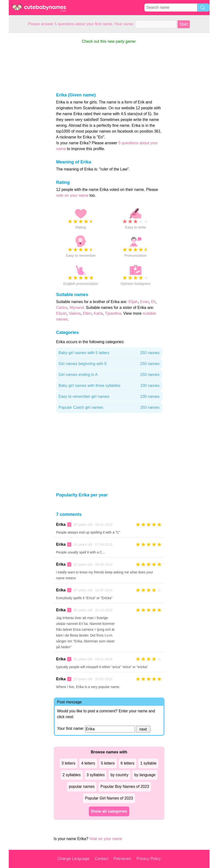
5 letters (108, 763)
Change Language (73, 859)
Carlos (62, 308)
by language (145, 775)
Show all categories (109, 811)
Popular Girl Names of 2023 (109, 798)
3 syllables (96, 775)
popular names (82, 787)
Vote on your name (106, 839)
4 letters (88, 763)
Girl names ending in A (109, 375)
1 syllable (148, 763)
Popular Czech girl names (109, 408)
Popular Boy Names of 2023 (125, 787)
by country (119, 775)
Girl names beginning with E (109, 364)
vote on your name (72, 195)
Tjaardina (113, 313)
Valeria (75, 313)
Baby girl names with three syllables (109, 386)
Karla (98, 313)
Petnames (122, 859)
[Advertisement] (28, 105)
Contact (101, 859)
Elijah (133, 302)
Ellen (87, 313)
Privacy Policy (149, 859)
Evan (145, 302)
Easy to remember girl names (109, 397)
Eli (153, 302)
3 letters (68, 763)
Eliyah (62, 313)
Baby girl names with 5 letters (109, 353)
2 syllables (72, 775)
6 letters (128, 763)
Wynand (77, 308)
